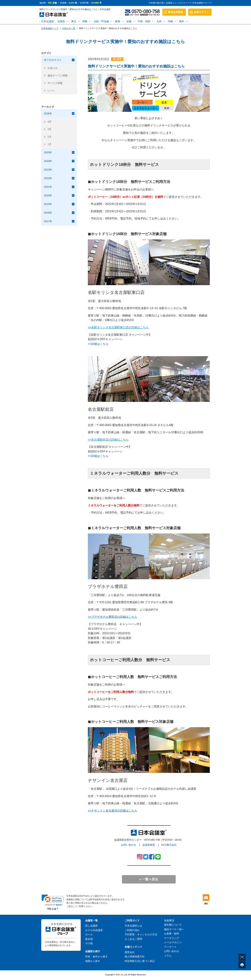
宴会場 (89, 939)
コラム (168, 956)
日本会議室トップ (50, 28)
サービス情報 (55, 83)
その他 (89, 943)
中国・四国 (144, 21)
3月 (49, 129)
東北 (74, 21)
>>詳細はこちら (98, 344)
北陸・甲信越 (101, 21)
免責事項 (169, 920)
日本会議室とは (133, 926)
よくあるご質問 (133, 939)
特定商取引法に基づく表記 (140, 961)
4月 (49, 122)
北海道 (61, 21)
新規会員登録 (176, 12)
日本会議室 (48, 21)
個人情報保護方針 (135, 957)
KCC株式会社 (169, 845)
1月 (49, 144)
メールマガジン (173, 942)
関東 (85, 21)
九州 (159, 21)
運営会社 (130, 952)
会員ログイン (201, 12)
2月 (49, 137)
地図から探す (93, 961)
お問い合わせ (129, 845)
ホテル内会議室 (94, 930)
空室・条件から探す (96, 957)
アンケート (170, 947)
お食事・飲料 (172, 934)
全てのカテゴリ (53, 60)
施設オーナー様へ (174, 929)
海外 (182, 21)
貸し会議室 (91, 926)
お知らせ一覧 (69, 28)
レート (51, 91)
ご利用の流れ (132, 930)
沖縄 (170, 21)
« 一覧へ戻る (149, 879)
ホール (89, 934)
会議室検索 (149, 845)
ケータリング (172, 938)
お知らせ (53, 68)
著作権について (173, 925)
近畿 (129, 21)
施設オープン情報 (58, 75)
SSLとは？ (53, 909)
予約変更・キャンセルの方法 (141, 934)
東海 (118, 21)
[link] (53, 900)
